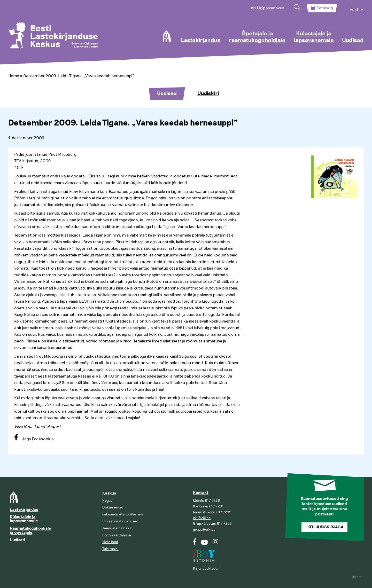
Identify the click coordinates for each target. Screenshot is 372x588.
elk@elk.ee (202, 518)
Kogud (107, 501)
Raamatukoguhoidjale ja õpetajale (30, 531)
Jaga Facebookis (38, 439)
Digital (358, 577)
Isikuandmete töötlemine (123, 514)
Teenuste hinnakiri (117, 528)
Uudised (353, 41)
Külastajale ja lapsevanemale (314, 37)
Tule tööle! (110, 549)
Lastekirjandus (201, 41)
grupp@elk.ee (204, 530)
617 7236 (212, 501)
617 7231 (216, 506)
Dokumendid (113, 507)
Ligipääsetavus (271, 8)
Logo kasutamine (117, 535)
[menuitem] (357, 8)
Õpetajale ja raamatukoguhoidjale (257, 37)
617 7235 (224, 512)
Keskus (109, 493)
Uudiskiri (208, 93)
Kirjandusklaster (207, 569)
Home (14, 76)
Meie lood (110, 542)
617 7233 (224, 524)
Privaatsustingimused (120, 521)
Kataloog (325, 8)
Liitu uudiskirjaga (324, 527)
